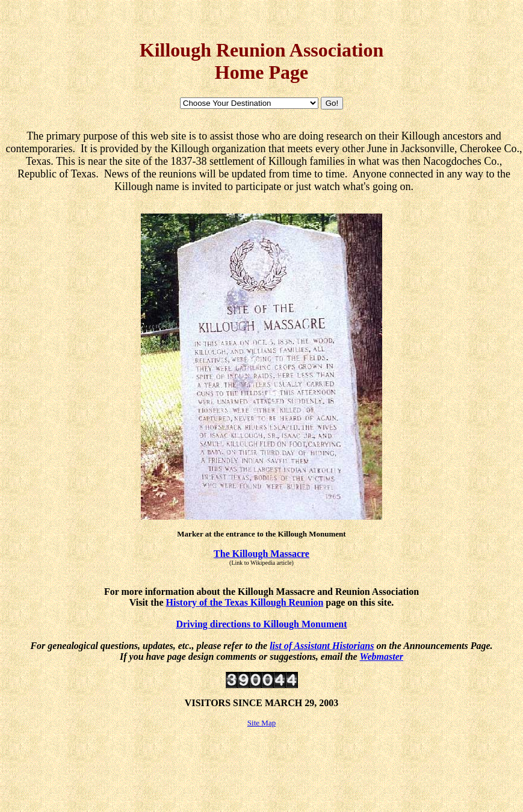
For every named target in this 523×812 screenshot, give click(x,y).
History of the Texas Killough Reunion (245, 602)
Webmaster (381, 657)
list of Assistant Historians (322, 646)
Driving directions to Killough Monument (261, 624)
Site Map (261, 723)
